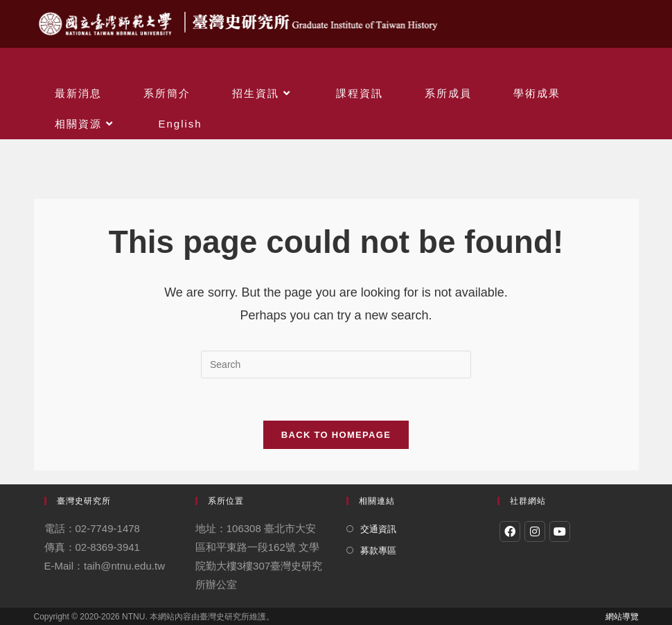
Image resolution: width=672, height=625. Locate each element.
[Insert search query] (336, 364)
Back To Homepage (336, 435)
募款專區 (378, 551)
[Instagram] (535, 531)
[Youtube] (560, 531)
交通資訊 (378, 529)
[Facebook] (510, 531)
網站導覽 (622, 617)
